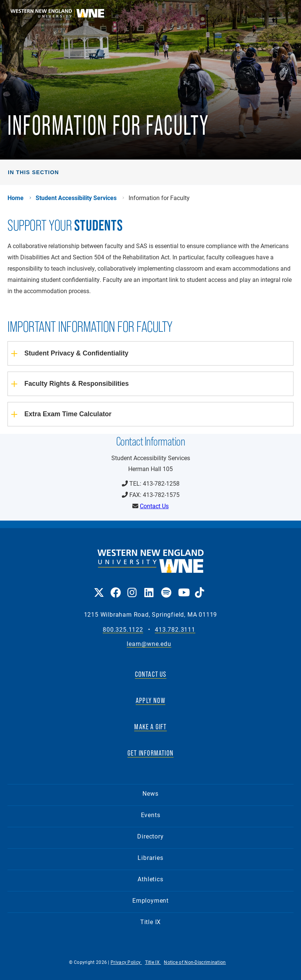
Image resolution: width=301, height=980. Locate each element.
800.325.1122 (123, 630)
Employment (150, 900)
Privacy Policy (126, 962)
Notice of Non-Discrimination (195, 962)
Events (151, 815)
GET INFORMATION (150, 753)
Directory (150, 836)
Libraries (150, 857)
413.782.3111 (175, 630)
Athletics (150, 879)
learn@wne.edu (149, 644)
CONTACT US (151, 674)
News (150, 793)
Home (16, 198)
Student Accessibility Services (76, 198)
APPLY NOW (150, 700)
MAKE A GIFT (150, 727)
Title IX (150, 922)
